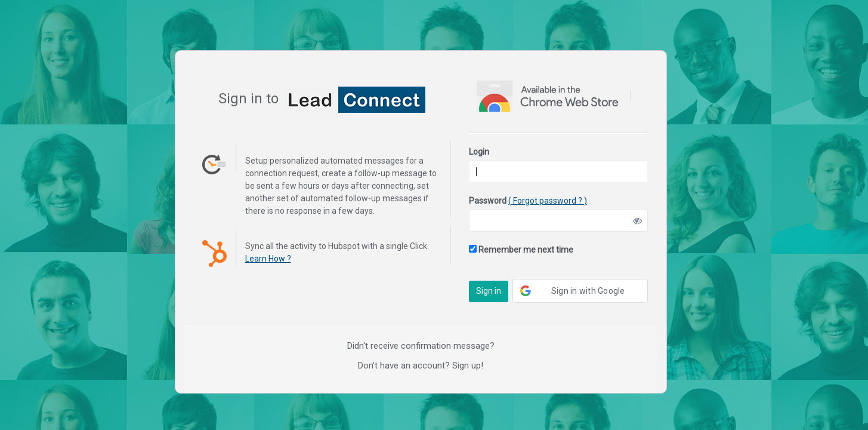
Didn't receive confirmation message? (421, 346)
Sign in (489, 291)
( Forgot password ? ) (548, 201)
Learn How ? (268, 259)
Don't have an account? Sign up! (421, 365)
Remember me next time (521, 250)
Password (528, 201)
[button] (580, 291)
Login (479, 152)
